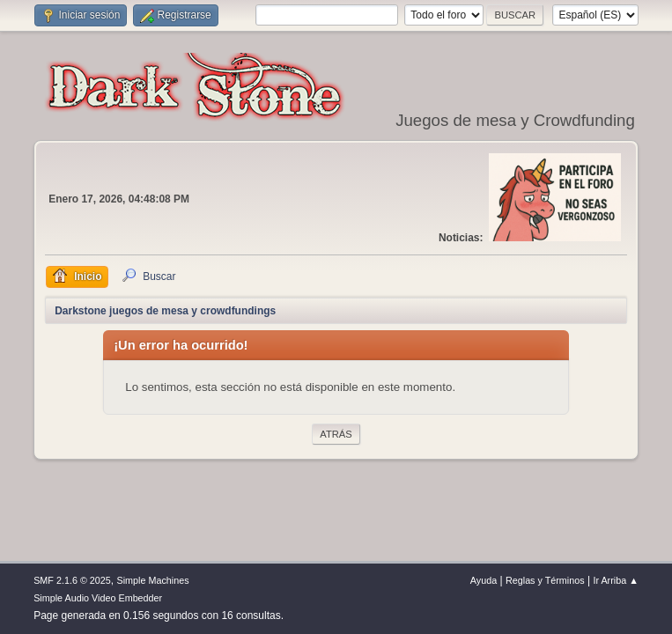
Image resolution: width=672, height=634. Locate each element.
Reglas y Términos (545, 580)
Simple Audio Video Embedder (98, 598)
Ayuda (484, 580)
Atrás (336, 434)
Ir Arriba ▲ (615, 580)
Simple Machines (152, 580)
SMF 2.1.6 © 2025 (72, 580)
